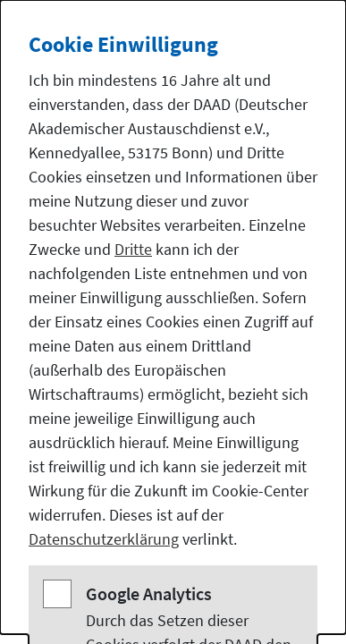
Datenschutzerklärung (104, 539)
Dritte (133, 249)
